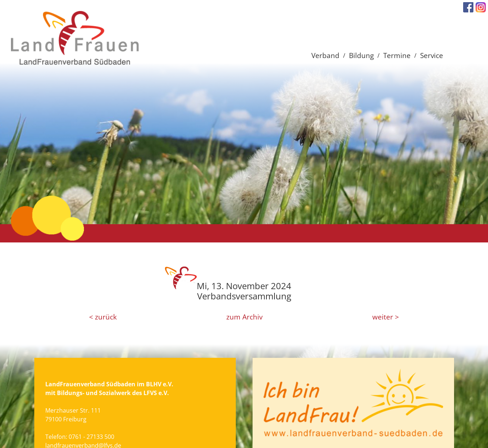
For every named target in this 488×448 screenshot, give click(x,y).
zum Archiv (244, 317)
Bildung (361, 55)
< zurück (103, 317)
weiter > (386, 317)
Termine (397, 55)
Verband (325, 55)
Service (432, 55)
